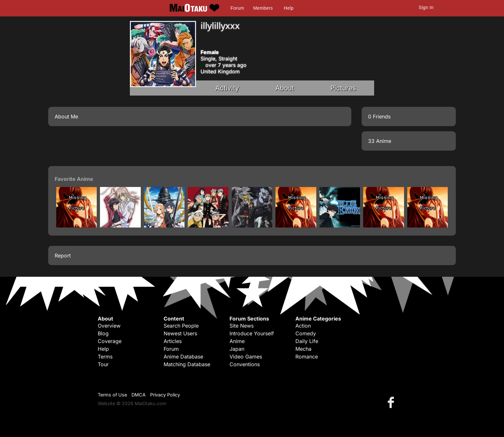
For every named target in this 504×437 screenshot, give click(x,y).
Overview (109, 326)
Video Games (246, 357)
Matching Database (187, 364)
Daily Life (307, 341)
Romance (307, 357)
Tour (103, 364)
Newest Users (180, 333)
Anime (237, 341)
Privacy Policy (165, 395)
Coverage (110, 341)
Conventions (245, 364)
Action (303, 326)
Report (63, 256)
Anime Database (183, 357)
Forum (237, 8)
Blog (103, 333)
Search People (181, 326)
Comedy (306, 333)
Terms (105, 357)
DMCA (139, 395)
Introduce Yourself (252, 333)
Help (289, 8)
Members (263, 8)
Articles (173, 341)
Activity (227, 88)
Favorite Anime (74, 179)
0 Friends (379, 116)
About (285, 88)
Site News (242, 326)
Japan (237, 349)
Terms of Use (112, 395)
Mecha (303, 349)
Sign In (426, 7)
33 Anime (380, 141)
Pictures (343, 88)
